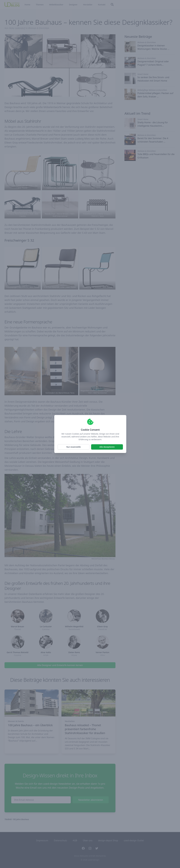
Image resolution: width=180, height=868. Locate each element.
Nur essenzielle (74, 447)
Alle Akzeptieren (107, 447)
